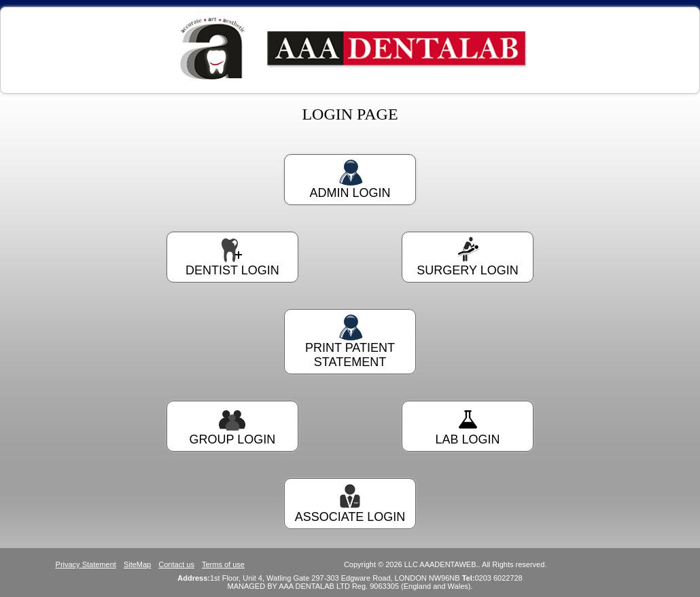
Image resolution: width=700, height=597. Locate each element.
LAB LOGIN (468, 426)
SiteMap (137, 564)
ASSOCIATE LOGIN (350, 503)
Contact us (176, 564)
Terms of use (223, 564)
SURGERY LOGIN (468, 257)
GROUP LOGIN (232, 426)
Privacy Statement (86, 564)
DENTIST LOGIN (232, 257)
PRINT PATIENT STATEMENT (350, 341)
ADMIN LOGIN (350, 179)
